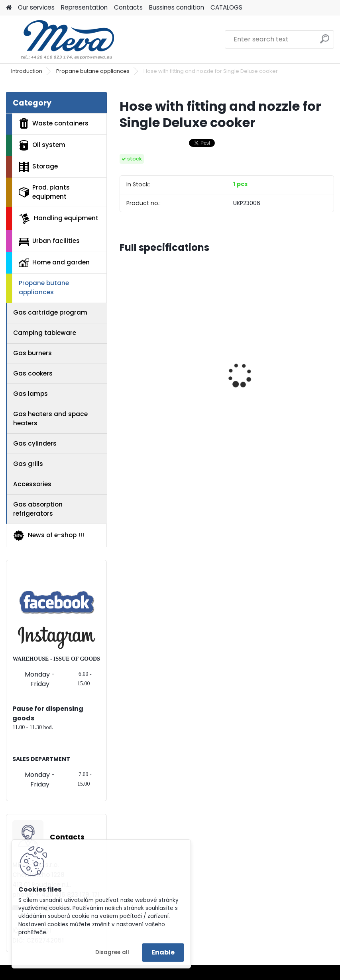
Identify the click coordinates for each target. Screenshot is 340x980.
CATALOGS (226, 7)
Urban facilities (49, 241)
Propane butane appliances (93, 71)
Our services (36, 7)
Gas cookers (33, 373)
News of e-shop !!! (48, 536)
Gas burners (32, 353)
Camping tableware (45, 333)
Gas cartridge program (50, 312)
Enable (163, 952)
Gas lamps (30, 394)
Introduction (27, 71)
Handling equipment (59, 219)
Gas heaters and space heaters (50, 419)
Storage (38, 167)
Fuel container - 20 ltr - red (167, 392)
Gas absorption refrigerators (38, 509)
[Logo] (61, 39)
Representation (84, 7)
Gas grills (28, 464)
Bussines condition (177, 7)
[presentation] (124, 361)
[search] (325, 42)
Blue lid (246, 380)
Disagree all (112, 952)
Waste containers (54, 123)
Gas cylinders (35, 443)
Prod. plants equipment (44, 192)
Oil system (42, 145)
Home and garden (54, 262)
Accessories (32, 484)
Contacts (128, 7)
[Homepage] (9, 8)
